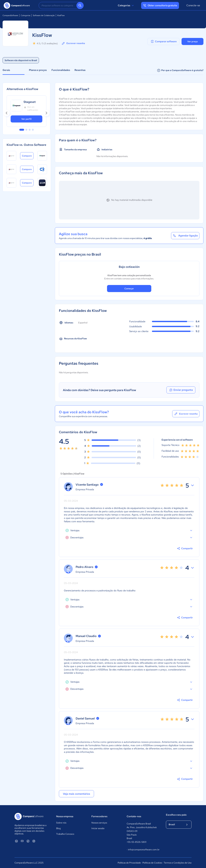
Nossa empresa (65, 816)
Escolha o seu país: (176, 815)
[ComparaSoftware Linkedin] (16, 841)
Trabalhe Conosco (65, 834)
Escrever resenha (73, 43)
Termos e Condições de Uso (178, 863)
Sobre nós (61, 823)
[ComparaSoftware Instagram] (34, 841)
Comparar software (164, 41)
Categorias (126, 5)
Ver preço (192, 41)
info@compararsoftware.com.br (143, 850)
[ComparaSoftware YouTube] (22, 841)
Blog (58, 828)
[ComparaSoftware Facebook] (28, 841)
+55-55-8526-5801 (136, 842)
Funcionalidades (61, 70)
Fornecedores (99, 816)
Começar (129, 289)
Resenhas (80, 70)
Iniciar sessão (98, 828)
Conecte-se (193, 5)
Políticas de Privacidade (129, 863)
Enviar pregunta (181, 390)
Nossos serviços (99, 823)
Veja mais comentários (77, 794)
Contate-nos (134, 816)
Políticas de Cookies (152, 863)
